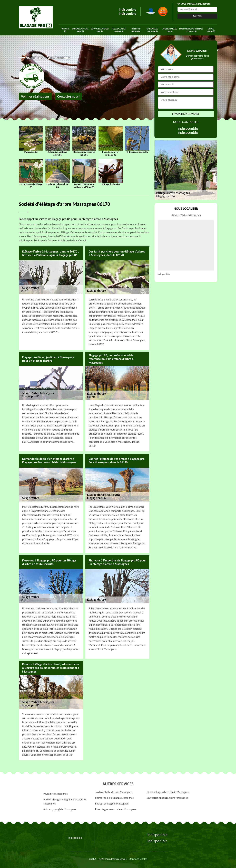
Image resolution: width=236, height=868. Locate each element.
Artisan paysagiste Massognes (60, 809)
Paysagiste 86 (65, 30)
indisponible (127, 9)
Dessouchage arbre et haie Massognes (168, 792)
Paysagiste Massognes (56, 794)
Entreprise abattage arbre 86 (80, 30)
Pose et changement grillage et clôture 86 (191, 30)
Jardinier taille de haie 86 (170, 30)
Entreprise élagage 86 (136, 30)
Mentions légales (138, 859)
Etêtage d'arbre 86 (211, 30)
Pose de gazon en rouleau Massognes (116, 809)
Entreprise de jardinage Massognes (114, 798)
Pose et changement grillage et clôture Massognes (65, 802)
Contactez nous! (69, 96)
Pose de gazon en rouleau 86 (119, 30)
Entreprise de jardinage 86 (152, 30)
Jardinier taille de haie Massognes (114, 792)
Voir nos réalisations (35, 96)
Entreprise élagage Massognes (112, 804)
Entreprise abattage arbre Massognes (167, 798)
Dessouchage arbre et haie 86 (100, 30)
